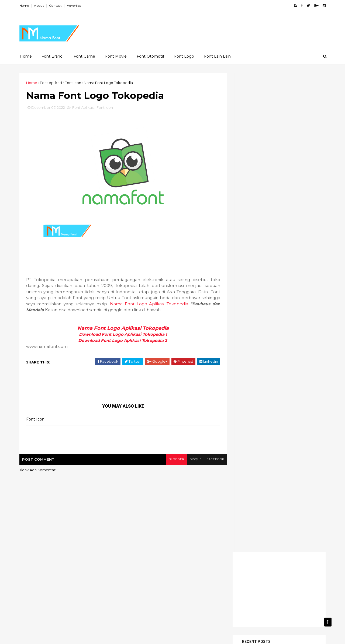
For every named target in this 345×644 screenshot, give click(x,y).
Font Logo (184, 56)
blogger (173, 459)
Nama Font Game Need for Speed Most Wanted (286, 293)
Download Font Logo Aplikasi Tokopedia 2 (122, 341)
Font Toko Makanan (257, 379)
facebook (212, 459)
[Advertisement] (171, 29)
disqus (192, 459)
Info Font (291, 379)
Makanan (248, 388)
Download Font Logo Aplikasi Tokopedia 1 (122, 335)
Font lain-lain (252, 360)
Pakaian (272, 388)
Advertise (75, 6)
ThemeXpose (48, 637)
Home (25, 6)
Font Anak (249, 332)
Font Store (283, 370)
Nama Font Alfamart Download (290, 247)
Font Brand (52, 56)
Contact (56, 6)
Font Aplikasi (52, 83)
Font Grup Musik (254, 351)
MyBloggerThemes (99, 637)
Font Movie (116, 56)
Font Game (84, 56)
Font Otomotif (150, 56)
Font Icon (74, 83)
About (40, 6)
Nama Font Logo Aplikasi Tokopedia (146, 304)
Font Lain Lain (217, 56)
